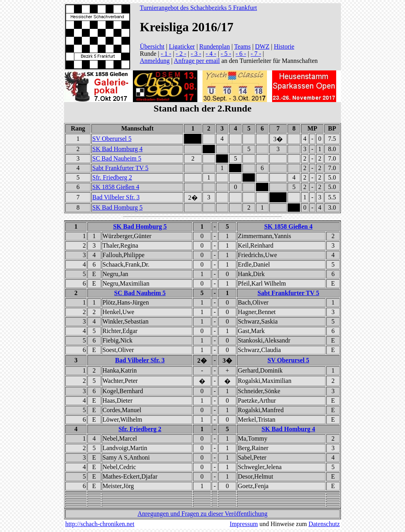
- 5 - (226, 54)
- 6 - (241, 54)
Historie (284, 46)
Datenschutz (324, 524)
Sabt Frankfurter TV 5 (120, 168)
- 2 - (181, 54)
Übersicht (152, 46)
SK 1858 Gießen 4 (116, 187)
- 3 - (196, 54)
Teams (242, 46)
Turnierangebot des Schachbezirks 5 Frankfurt (198, 8)
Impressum (244, 524)
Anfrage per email (197, 61)
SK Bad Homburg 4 (117, 149)
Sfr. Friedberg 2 (112, 177)
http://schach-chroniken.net (100, 524)
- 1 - (166, 54)
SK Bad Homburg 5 (117, 207)
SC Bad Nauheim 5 (117, 158)
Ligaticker (182, 46)
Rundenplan (215, 46)
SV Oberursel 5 (112, 139)
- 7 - (256, 54)
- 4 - (211, 54)
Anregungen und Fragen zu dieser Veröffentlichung (203, 514)
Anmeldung (155, 61)
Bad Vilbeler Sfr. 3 (116, 197)
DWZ (262, 46)
